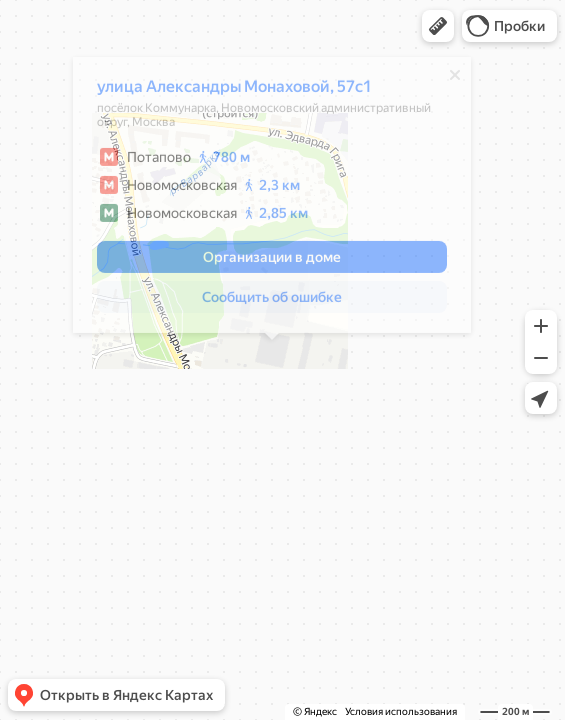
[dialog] (272, 201)
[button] (438, 26)
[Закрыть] (455, 81)
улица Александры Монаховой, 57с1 (234, 92)
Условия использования (401, 711)
